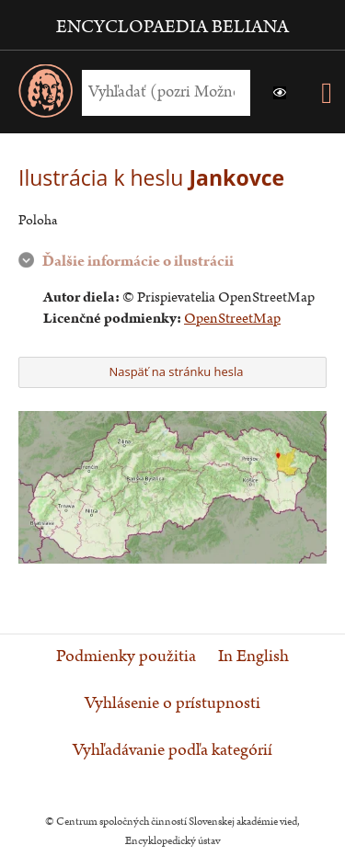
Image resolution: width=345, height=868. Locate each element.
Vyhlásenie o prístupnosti (172, 703)
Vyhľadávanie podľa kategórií (172, 750)
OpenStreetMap (232, 319)
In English (253, 657)
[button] (280, 93)
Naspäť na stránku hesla (171, 371)
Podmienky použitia (126, 657)
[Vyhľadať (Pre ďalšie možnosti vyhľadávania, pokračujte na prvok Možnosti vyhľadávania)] (161, 92)
